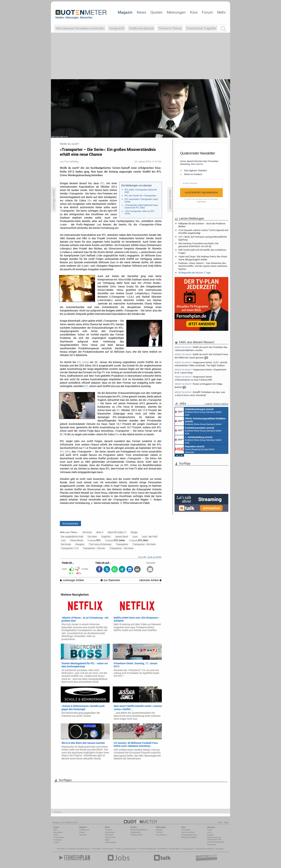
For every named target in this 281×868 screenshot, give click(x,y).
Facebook (58, 840)
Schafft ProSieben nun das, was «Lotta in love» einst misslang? (200, 394)
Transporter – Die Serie (121, 548)
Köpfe (107, 840)
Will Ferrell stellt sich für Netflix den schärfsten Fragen (202, 251)
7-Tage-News (59, 837)
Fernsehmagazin (83, 849)
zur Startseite (110, 580)
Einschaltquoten (130, 849)
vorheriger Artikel (72, 580)
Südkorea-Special (141, 28)
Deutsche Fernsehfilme (205, 849)
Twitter (56, 842)
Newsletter (58, 832)
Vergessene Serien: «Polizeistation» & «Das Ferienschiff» (193, 378)
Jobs (209, 832)
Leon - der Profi (150, 536)
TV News (118, 849)
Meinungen (176, 12)
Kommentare (70, 523)
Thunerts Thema (170, 28)
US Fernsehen (108, 849)
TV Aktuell (71, 849)
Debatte (159, 830)
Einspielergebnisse (189, 835)
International (110, 837)
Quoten (156, 12)
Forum (207, 12)
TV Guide (141, 849)
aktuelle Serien (175, 849)
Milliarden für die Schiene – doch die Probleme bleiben (202, 225)
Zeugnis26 (117, 28)
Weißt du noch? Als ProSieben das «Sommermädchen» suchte (201, 349)
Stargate (80, 544)
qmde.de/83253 (154, 557)
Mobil (56, 835)
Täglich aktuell (137, 835)
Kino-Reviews (161, 835)
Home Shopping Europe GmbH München (195, 449)
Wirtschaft (109, 835)
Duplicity (106, 536)
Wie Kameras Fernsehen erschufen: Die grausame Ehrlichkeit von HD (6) (198, 245)
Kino (194, 12)
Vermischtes (110, 832)
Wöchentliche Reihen (139, 830)
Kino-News (186, 830)
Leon (135, 536)
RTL (103, 183)
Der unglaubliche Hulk (72, 536)
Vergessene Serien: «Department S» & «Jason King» (200, 371)
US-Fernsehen (110, 842)
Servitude (66, 544)
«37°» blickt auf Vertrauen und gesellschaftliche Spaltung (203, 238)
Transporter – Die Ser (94, 548)
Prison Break (77, 540)
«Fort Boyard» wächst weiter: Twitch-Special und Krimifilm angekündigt (203, 232)
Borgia (134, 532)
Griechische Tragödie (201, 28)
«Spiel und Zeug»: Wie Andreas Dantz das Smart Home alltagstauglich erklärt (203, 258)
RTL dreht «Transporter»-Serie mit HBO (141, 191)
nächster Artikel (150, 580)
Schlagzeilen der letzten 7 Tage (194, 273)
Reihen (82, 832)
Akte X (100, 532)
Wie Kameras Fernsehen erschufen (80, 28)
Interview (83, 835)
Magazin (125, 12)
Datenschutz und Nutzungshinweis (214, 838)
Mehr (221, 12)
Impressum (212, 844)
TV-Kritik (159, 832)
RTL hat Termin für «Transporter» (140, 195)
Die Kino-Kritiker (188, 832)
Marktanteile (136, 832)
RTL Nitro (65, 452)
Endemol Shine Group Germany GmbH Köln (198, 412)
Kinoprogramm (188, 849)
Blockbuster (151, 849)
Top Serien (220, 849)
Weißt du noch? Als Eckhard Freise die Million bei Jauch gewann (201, 356)
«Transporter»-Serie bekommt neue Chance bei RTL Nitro (141, 206)
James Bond (121, 536)
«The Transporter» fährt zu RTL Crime (140, 212)
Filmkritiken (96, 849)
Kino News (61, 849)
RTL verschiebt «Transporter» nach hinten (141, 200)
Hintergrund (84, 830)
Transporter (122, 544)
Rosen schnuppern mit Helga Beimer (198, 386)
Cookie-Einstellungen (216, 842)
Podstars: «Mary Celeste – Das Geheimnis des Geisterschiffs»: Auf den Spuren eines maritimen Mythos (203, 266)
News (141, 12)
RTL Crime (83, 362)
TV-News (108, 830)
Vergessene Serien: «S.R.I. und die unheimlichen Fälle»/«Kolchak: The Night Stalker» (201, 364)
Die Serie (92, 536)
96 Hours (87, 532)
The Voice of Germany (100, 544)
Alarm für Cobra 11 (117, 532)
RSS (55, 830)
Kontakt (210, 835)
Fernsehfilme (162, 849)
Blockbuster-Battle (189, 837)
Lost (63, 540)
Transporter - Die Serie (144, 544)
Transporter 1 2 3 (70, 548)
